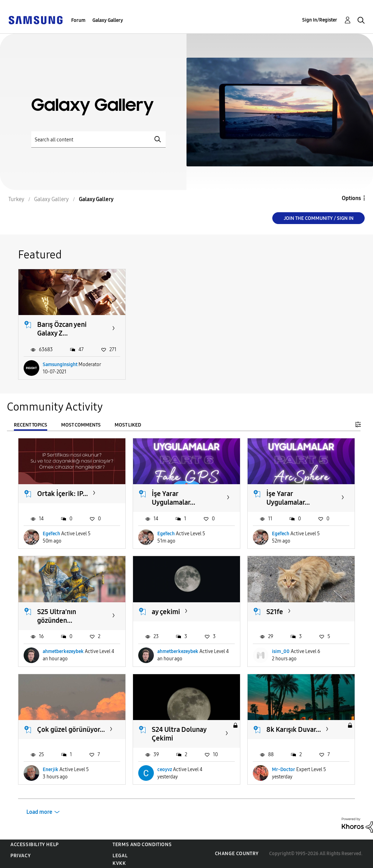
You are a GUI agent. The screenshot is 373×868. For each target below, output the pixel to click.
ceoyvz (165, 770)
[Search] (98, 139)
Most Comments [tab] (81, 425)
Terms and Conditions (142, 845)
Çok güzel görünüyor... (71, 729)
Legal (120, 856)
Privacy (20, 856)
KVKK (119, 863)
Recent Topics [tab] (31, 425)
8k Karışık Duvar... (294, 729)
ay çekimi (166, 612)
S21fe (275, 612)
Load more (39, 812)
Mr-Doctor (284, 770)
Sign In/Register (320, 20)
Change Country (237, 854)
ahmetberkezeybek (63, 651)
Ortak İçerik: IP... (63, 494)
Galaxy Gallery (108, 20)
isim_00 (281, 651)
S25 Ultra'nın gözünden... (57, 616)
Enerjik (51, 770)
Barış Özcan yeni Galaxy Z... (62, 329)
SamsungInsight (60, 365)
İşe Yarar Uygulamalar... (173, 498)
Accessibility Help (35, 845)
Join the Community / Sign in (319, 218)
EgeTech (51, 534)
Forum (78, 20)
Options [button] (351, 198)
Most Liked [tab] (128, 425)
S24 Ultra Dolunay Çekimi (179, 734)
